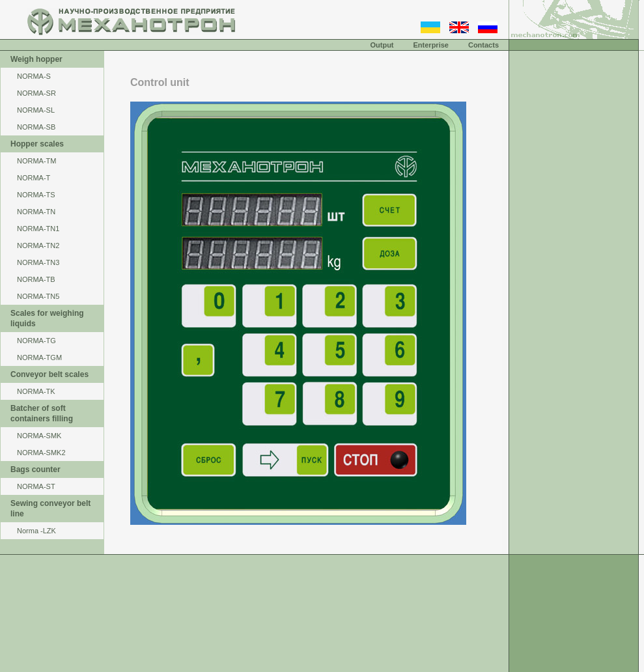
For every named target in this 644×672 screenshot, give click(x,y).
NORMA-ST (36, 486)
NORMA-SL (36, 110)
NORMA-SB (36, 127)
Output (382, 45)
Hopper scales (37, 144)
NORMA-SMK (39, 436)
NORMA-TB (36, 279)
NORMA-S (34, 76)
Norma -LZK (36, 531)
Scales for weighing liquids (47, 318)
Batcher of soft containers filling (42, 413)
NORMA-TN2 (38, 245)
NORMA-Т (34, 178)
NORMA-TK (36, 391)
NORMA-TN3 (38, 262)
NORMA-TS (36, 195)
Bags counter (35, 469)
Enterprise (431, 45)
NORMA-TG (36, 341)
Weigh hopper (36, 59)
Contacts (483, 45)
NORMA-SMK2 (41, 453)
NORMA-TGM (39, 357)
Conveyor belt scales (49, 374)
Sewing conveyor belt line (50, 509)
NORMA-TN (36, 212)
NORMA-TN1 (38, 229)
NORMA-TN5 (38, 296)
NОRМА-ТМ (37, 161)
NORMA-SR (36, 93)
